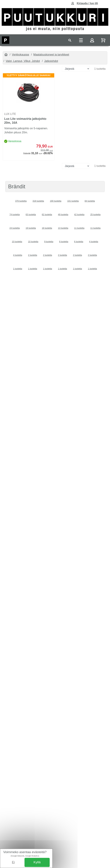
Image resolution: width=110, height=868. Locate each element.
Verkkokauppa (20, 55)
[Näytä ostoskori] (104, 40)
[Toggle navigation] (70, 40)
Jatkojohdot (51, 61)
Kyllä (37, 862)
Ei (13, 862)
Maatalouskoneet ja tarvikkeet (51, 55)
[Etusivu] (6, 55)
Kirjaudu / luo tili (87, 3)
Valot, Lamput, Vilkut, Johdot (23, 61)
